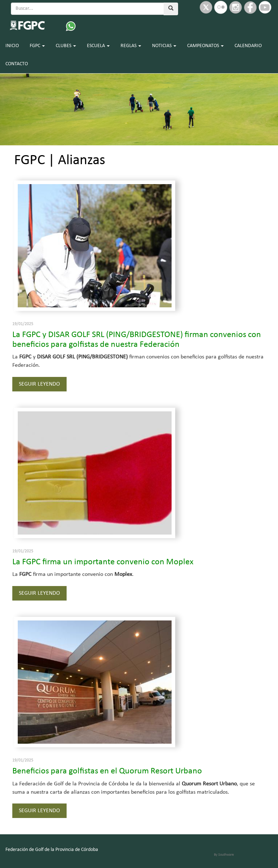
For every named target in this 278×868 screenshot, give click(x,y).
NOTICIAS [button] (164, 46)
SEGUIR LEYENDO (39, 384)
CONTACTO (17, 64)
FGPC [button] (37, 46)
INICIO (12, 46)
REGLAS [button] (131, 46)
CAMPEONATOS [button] (205, 46)
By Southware (224, 855)
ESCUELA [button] (98, 46)
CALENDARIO (248, 46)
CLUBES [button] (66, 46)
